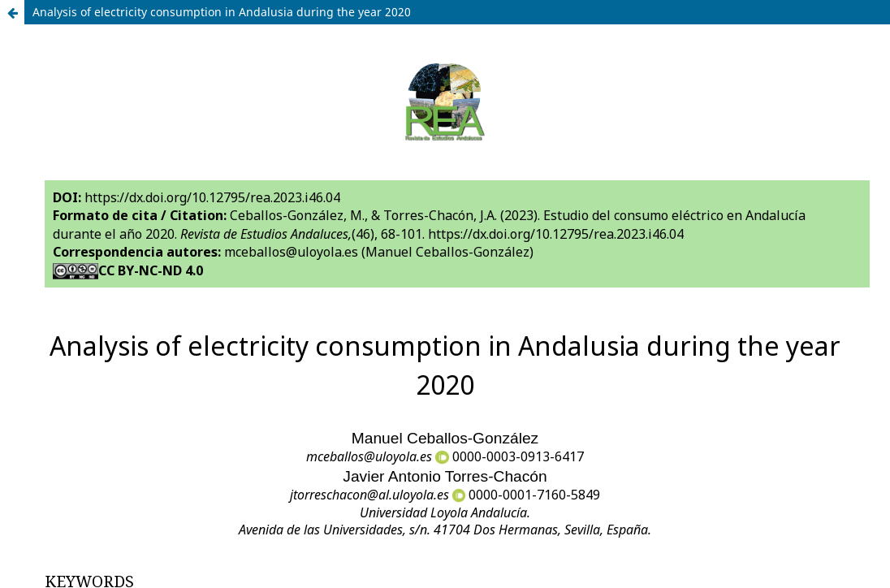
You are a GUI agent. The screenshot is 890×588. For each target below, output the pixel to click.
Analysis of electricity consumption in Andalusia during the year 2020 (222, 12)
